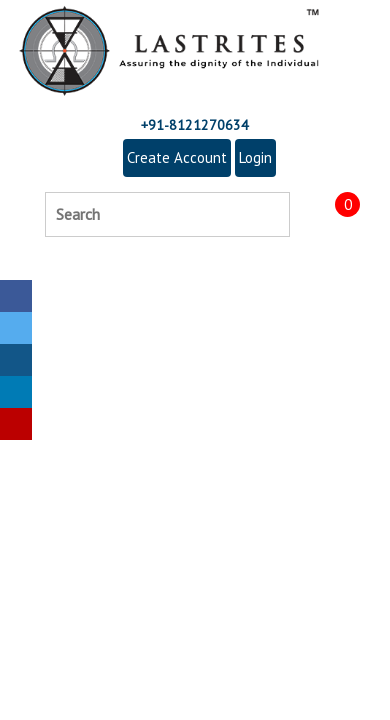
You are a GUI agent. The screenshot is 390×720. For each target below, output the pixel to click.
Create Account (177, 157)
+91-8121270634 (195, 125)
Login (255, 157)
